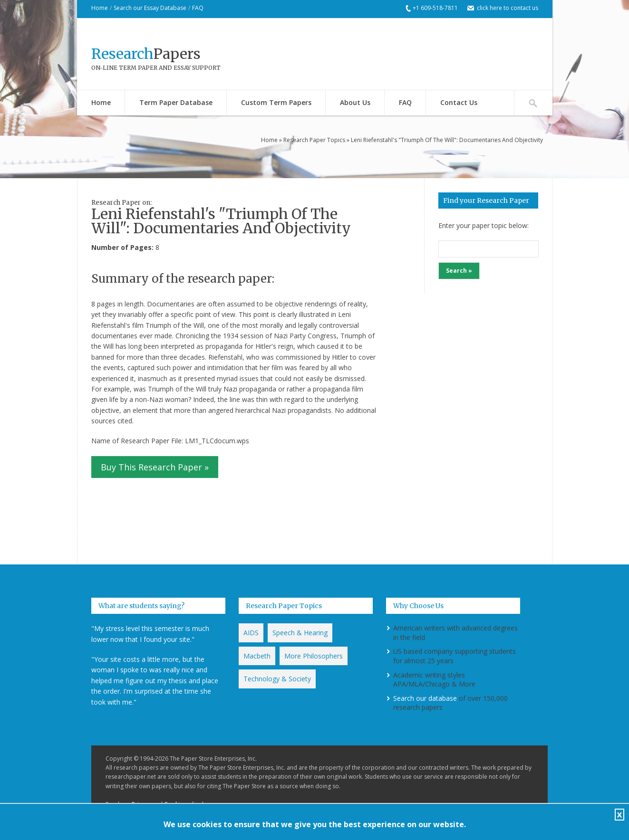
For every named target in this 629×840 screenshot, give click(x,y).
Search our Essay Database (150, 8)
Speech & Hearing (300, 633)
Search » (459, 271)
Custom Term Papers (276, 102)
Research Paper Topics (314, 140)
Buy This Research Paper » (155, 467)
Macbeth (257, 656)
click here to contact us (508, 8)
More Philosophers (314, 656)
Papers (146, 54)
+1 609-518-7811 (435, 8)
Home (100, 8)
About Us (355, 102)
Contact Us (459, 102)
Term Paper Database (176, 102)
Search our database (425, 698)
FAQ (198, 8)
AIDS (251, 633)
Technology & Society (277, 679)
